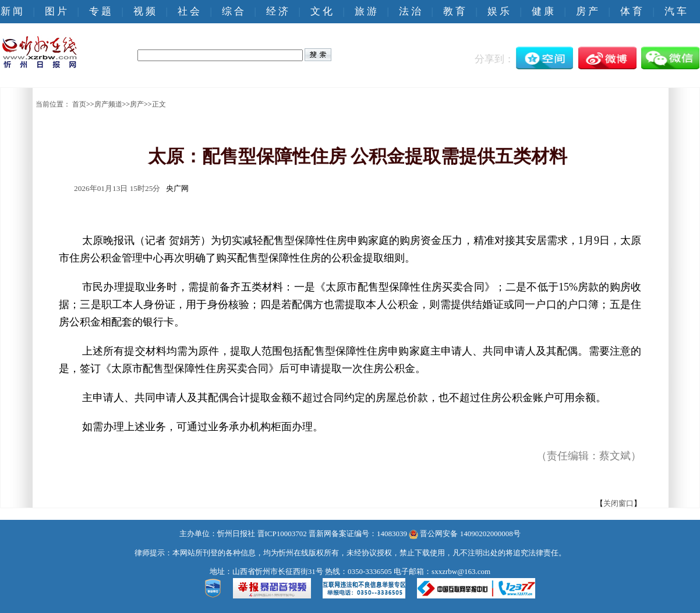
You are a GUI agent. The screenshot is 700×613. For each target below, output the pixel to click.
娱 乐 (499, 11)
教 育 (454, 11)
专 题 (100, 11)
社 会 (189, 11)
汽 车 (676, 11)
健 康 (543, 11)
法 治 (410, 11)
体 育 (631, 11)
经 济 (277, 11)
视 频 (144, 11)
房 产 (587, 11)
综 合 (233, 11)
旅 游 (366, 11)
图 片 (56, 11)
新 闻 (12, 11)
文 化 (321, 11)
